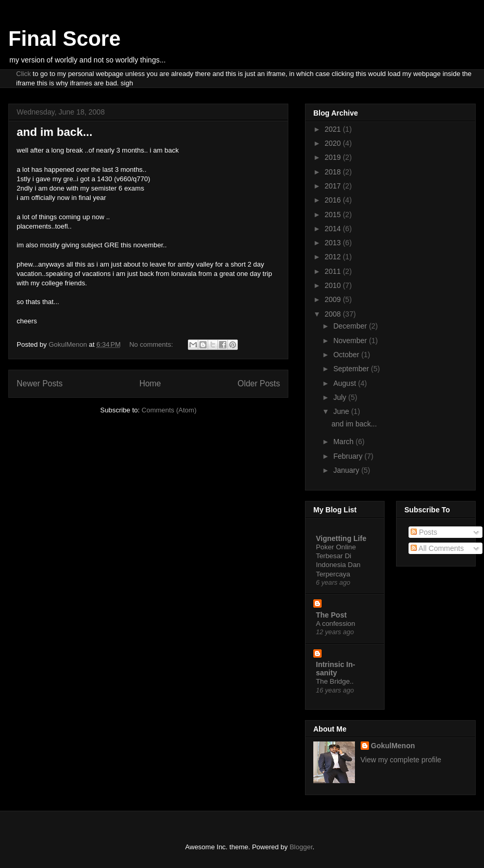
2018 (334, 172)
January (347, 470)
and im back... (55, 132)
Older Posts (259, 383)
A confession (335, 624)
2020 (334, 143)
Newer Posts (40, 383)
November (351, 341)
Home (150, 383)
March (344, 442)
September (352, 369)
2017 (334, 186)
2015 (334, 215)
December (351, 326)
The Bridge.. (335, 681)
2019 (334, 157)
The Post (331, 615)
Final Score (65, 39)
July (341, 397)
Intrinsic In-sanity (335, 669)
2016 (334, 200)
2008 (334, 314)
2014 (334, 229)
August (345, 383)
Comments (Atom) (169, 410)
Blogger (301, 847)
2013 (334, 243)
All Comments (437, 548)
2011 (334, 271)
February (349, 456)
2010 (334, 285)
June (342, 411)
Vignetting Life (341, 538)
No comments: (152, 344)
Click (23, 74)
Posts (424, 532)
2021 (334, 129)
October (347, 355)
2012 (334, 257)
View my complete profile (401, 760)
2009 (334, 299)
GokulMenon (393, 746)
